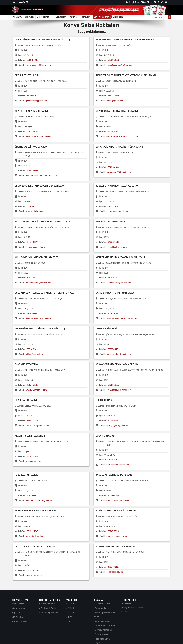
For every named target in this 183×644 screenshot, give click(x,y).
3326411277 (32, 278)
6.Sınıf (71, 608)
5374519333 (113, 531)
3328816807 (113, 278)
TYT (70, 617)
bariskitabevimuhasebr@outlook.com (123, 318)
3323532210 (32, 385)
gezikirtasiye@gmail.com (36, 101)
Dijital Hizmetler (45, 17)
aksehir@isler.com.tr (34, 461)
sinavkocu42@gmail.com (117, 211)
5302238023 (114, 385)
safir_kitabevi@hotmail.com (119, 390)
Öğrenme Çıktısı (103, 634)
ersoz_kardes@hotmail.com (119, 500)
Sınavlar (87, 17)
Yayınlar (75, 17)
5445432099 (33, 242)
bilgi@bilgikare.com (115, 572)
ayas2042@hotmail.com (36, 390)
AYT (70, 622)
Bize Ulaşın (118, 17)
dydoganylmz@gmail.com (118, 426)
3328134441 (32, 456)
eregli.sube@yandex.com (117, 536)
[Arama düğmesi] (169, 17)
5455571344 (32, 421)
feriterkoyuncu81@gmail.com (38, 65)
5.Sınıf (71, 604)
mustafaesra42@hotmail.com (39, 283)
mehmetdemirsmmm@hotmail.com (41, 176)
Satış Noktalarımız (102, 17)
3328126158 (113, 167)
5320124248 (32, 60)
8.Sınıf (71, 613)
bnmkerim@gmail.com (35, 536)
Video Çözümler (48, 604)
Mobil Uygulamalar (49, 613)
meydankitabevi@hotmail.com (39, 136)
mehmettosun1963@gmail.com (39, 500)
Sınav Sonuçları (102, 621)
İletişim (127, 604)
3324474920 (113, 132)
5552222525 (113, 96)
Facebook (19, 617)
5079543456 (114, 349)
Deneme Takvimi (103, 604)
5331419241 (32, 349)
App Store (146, 2)
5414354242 (113, 496)
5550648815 (33, 206)
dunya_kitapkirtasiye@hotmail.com (122, 136)
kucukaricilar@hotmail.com (37, 426)
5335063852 (114, 60)
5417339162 (32, 96)
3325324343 (33, 531)
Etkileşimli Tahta (48, 608)
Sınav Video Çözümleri (106, 625)
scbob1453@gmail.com (117, 247)
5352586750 (113, 460)
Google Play (132, 2)
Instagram (19, 608)
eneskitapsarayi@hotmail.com (120, 65)
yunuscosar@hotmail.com (118, 465)
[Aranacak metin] (160, 17)
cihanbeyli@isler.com (35, 211)
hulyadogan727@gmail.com (119, 172)
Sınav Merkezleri (103, 608)
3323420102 (113, 567)
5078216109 (113, 314)
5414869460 (113, 421)
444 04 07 (22, 2)
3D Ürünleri (20, 622)
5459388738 (33, 171)
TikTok (17, 613)
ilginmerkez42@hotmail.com (119, 283)
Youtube (19, 604)
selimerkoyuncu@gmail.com (38, 247)
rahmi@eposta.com (115, 101)
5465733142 (113, 206)
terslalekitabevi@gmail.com (119, 354)
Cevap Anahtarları (103, 630)
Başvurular (62, 17)
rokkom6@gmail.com (35, 354)
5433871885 (113, 242)
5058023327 (33, 496)
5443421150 (32, 132)
